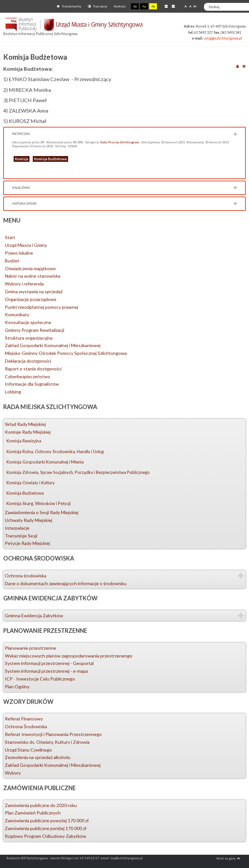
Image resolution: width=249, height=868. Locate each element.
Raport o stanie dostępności (33, 369)
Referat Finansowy (24, 719)
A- (186, 6)
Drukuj (237, 66)
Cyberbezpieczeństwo (28, 376)
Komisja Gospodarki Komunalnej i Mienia (45, 462)
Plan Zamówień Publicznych (33, 813)
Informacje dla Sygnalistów (32, 384)
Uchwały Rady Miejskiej (29, 520)
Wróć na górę (228, 858)
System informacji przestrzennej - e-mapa (46, 671)
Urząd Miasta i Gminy (26, 245)
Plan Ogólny (17, 687)
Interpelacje (17, 528)
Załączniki (21, 188)
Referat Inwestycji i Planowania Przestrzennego (53, 734)
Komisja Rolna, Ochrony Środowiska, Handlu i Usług (55, 452)
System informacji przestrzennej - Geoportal (49, 663)
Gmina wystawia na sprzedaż (34, 291)
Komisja (22, 159)
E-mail (244, 66)
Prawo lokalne (19, 253)
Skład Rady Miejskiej (25, 424)
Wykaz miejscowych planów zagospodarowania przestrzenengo (69, 656)
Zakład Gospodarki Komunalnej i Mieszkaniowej (53, 345)
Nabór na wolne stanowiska (33, 276)
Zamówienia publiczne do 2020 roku (41, 805)
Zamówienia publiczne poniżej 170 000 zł (46, 828)
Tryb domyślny (69, 6)
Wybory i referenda (24, 284)
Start (10, 237)
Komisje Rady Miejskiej (28, 432)
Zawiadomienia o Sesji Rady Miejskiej (42, 512)
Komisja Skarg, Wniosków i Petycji (39, 503)
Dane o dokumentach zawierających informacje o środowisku (66, 583)
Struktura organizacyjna (29, 338)
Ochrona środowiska (26, 576)
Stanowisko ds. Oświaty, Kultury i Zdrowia (47, 742)
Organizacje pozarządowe (31, 299)
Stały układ (166, 6)
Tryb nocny (98, 6)
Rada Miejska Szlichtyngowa (120, 142)
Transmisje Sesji (21, 536)
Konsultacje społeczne (28, 322)
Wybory (13, 773)
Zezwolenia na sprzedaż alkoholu (38, 757)
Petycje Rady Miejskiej (27, 543)
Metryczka (21, 134)
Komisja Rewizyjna (24, 441)
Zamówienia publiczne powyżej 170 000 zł (47, 820)
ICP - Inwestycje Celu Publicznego (40, 679)
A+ (195, 6)
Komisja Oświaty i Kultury (31, 483)
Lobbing (13, 392)
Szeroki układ (173, 6)
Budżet (12, 261)
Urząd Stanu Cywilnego (28, 750)
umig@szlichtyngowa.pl (223, 38)
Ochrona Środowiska (26, 726)
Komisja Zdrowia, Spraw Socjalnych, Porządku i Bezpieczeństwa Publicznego (78, 472)
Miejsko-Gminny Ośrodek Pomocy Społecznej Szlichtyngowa (66, 353)
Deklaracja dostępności (28, 361)
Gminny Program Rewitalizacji (35, 330)
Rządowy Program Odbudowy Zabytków (46, 836)
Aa (135, 6)
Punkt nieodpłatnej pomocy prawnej (41, 307)
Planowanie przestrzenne (30, 648)
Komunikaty (17, 314)
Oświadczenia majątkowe (30, 268)
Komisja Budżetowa (50, 159)
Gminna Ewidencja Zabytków (34, 615)
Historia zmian (24, 204)
